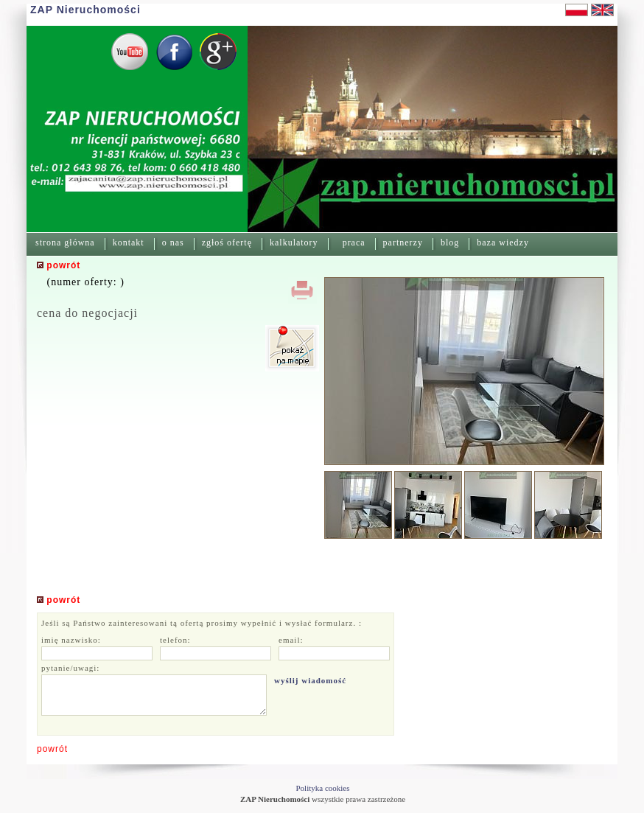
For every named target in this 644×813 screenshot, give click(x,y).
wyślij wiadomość (310, 680)
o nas (173, 242)
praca (354, 242)
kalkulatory (294, 242)
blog (450, 242)
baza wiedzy (503, 242)
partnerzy (403, 242)
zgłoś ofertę (227, 242)
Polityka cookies (322, 788)
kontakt (129, 242)
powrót (52, 749)
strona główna (65, 242)
